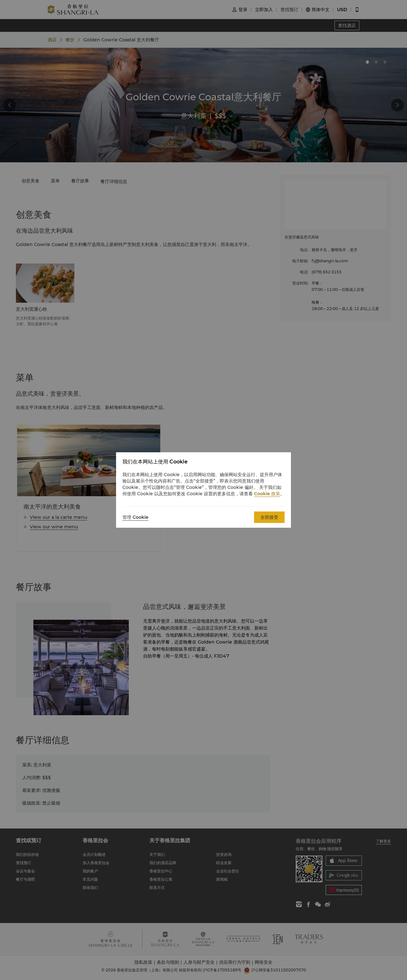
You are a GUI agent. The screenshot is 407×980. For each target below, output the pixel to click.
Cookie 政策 (267, 494)
